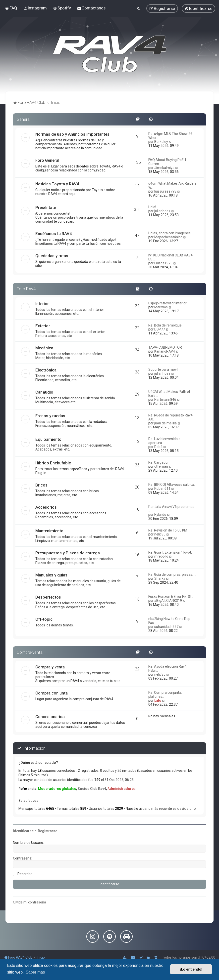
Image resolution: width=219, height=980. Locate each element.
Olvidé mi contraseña (29, 902)
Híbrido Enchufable (53, 463)
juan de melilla (165, 423)
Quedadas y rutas (52, 256)
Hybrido (160, 515)
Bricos (41, 485)
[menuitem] (11, 8)
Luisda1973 (163, 263)
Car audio (44, 392)
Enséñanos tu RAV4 (54, 234)
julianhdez (162, 211)
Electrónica (46, 370)
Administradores (122, 789)
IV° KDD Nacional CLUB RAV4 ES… (170, 257)
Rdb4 (158, 447)
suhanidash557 (166, 627)
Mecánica (44, 348)
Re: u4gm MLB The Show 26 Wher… (170, 136)
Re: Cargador (159, 462)
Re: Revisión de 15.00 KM (168, 530)
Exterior (43, 326)
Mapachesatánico (168, 237)
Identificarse (23, 831)
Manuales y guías (51, 575)
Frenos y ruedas (50, 416)
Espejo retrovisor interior (167, 303)
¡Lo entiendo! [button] (191, 969)
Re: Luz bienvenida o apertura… (164, 441)
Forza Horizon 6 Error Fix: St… (171, 597)
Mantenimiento (49, 531)
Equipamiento (48, 439)
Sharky (160, 578)
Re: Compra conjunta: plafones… (165, 694)
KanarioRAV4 (165, 351)
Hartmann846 (165, 400)
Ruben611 (162, 489)
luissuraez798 (165, 191)
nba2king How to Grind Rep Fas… (169, 621)
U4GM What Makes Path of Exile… (169, 394)
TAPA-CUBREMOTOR (165, 347)
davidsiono (187, 809)
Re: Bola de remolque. (165, 325)
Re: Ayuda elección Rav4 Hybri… (167, 668)
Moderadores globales (57, 789)
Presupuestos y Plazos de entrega (68, 553)
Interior (42, 304)
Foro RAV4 (26, 289)
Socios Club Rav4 (92, 789)
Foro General (47, 160)
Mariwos (161, 307)
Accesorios (46, 507)
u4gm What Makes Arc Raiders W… (172, 185)
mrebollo (161, 556)
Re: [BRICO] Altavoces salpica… (172, 485)
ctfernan (161, 466)
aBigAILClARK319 (168, 601)
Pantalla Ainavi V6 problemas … (171, 509)
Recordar (25, 874)
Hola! (152, 207)
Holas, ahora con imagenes (169, 233)
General (24, 119)
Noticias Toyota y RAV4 (57, 184)
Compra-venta (30, 652)
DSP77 (160, 329)
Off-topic (44, 619)
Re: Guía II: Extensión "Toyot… (171, 552)
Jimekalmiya (164, 168)
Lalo (158, 700)
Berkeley (161, 142)
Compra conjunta (52, 693)
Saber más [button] (35, 972)
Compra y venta (50, 667)
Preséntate (46, 207)
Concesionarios (50, 717)
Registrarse (48, 831)
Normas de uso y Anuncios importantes (72, 134)
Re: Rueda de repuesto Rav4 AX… (170, 417)
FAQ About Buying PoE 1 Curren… (167, 162)
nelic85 (160, 534)
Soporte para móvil (163, 369)
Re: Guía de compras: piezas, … (172, 574)
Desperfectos (48, 597)
